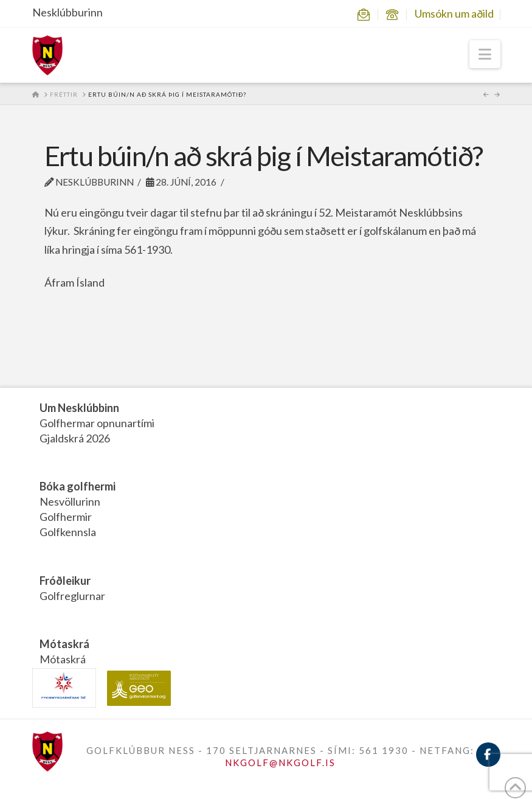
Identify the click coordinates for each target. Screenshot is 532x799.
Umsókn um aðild (454, 13)
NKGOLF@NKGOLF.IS (280, 762)
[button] (485, 54)
